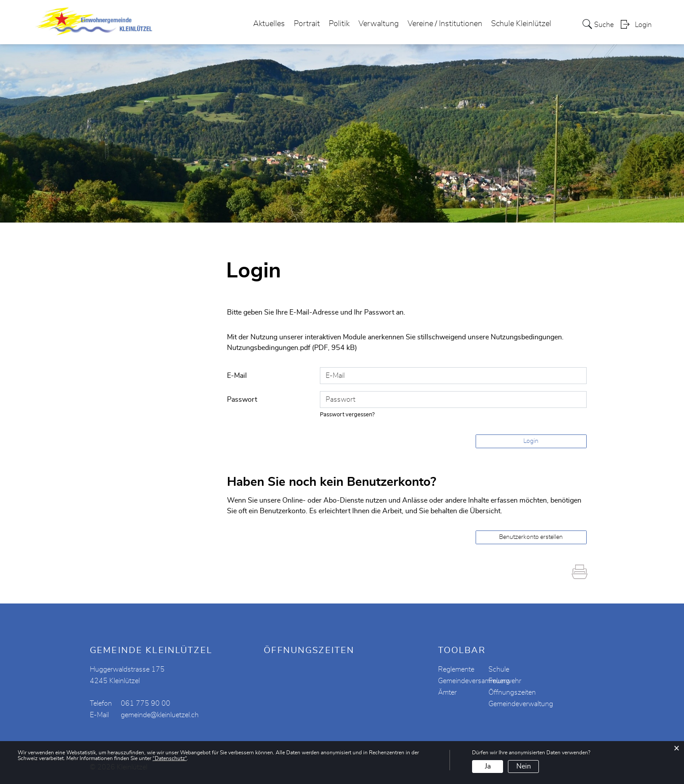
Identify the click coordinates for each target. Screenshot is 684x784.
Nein (524, 766)
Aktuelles (269, 24)
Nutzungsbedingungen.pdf (269, 348)
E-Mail (237, 376)
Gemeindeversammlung (474, 681)
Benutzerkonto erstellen (531, 537)
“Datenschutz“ (170, 758)
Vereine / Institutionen (445, 24)
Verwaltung (379, 24)
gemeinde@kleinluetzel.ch (160, 715)
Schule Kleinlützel (521, 24)
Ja (488, 766)
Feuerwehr (505, 681)
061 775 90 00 (146, 703)
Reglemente (456, 669)
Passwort (242, 400)
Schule (499, 669)
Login (643, 25)
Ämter (447, 692)
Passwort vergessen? (347, 415)
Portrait (307, 24)
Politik (339, 24)
